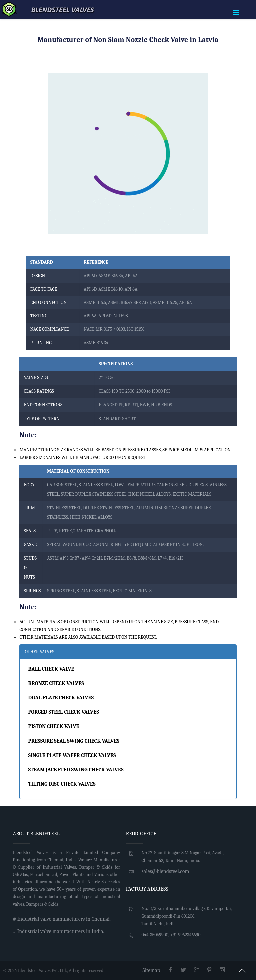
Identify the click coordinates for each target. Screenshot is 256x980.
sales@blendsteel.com (165, 871)
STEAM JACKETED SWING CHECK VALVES (76, 770)
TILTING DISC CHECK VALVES (62, 784)
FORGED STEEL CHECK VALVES (63, 712)
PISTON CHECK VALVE (53, 726)
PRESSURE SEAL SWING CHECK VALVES (74, 741)
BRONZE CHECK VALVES (56, 683)
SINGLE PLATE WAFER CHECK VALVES (72, 755)
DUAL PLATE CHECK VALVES (61, 698)
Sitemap (151, 970)
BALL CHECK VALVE (51, 669)
